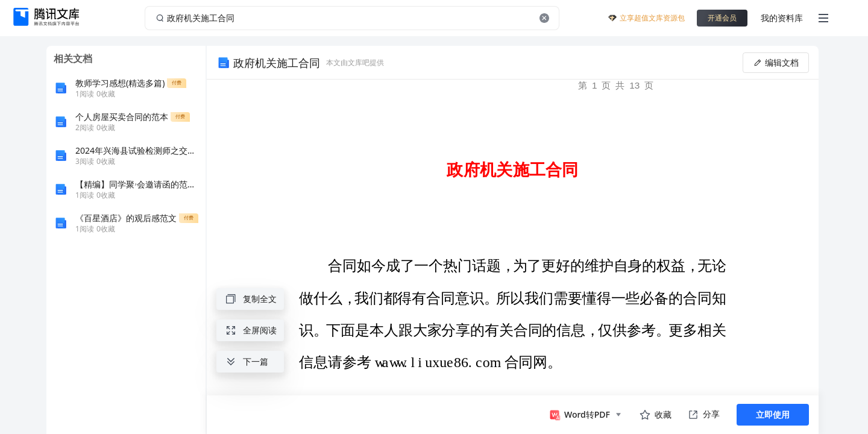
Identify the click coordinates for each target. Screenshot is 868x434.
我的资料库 (782, 18)
